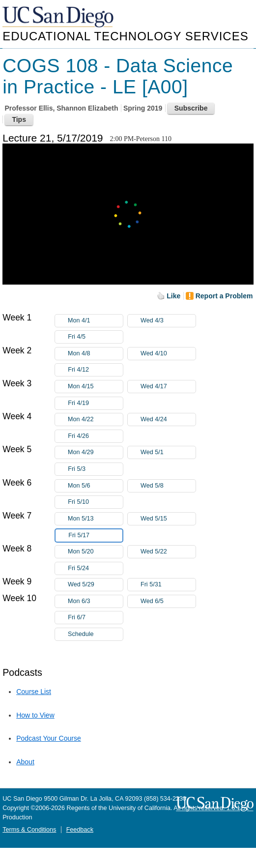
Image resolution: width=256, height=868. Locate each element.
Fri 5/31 (168, 585)
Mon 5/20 (95, 552)
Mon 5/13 (95, 519)
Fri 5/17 (95, 535)
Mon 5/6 (95, 486)
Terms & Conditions (29, 830)
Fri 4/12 (95, 370)
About (25, 762)
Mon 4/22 (95, 420)
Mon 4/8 (95, 354)
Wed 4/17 (168, 387)
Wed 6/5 (168, 601)
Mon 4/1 (95, 321)
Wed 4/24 (168, 420)
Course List (34, 692)
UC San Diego (59, 17)
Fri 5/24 (95, 568)
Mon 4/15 (95, 387)
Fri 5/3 (95, 469)
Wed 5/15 (168, 519)
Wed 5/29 (95, 585)
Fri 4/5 (95, 337)
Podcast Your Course (49, 738)
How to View (35, 715)
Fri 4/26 (95, 436)
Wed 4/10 (168, 354)
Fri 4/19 (95, 403)
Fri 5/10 (95, 502)
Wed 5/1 (168, 452)
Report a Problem (224, 296)
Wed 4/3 (168, 321)
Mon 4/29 (95, 452)
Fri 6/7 (95, 618)
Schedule (81, 634)
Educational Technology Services (125, 36)
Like (173, 296)
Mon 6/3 (95, 601)
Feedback (80, 830)
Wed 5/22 (168, 552)
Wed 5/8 (168, 486)
